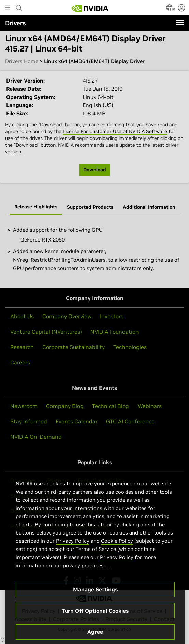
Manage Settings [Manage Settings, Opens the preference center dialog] (95, 598)
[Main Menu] (8, 8)
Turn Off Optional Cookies (95, 619)
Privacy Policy (73, 549)
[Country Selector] (169, 10)
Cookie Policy (117, 549)
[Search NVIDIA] (19, 6)
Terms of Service (96, 557)
